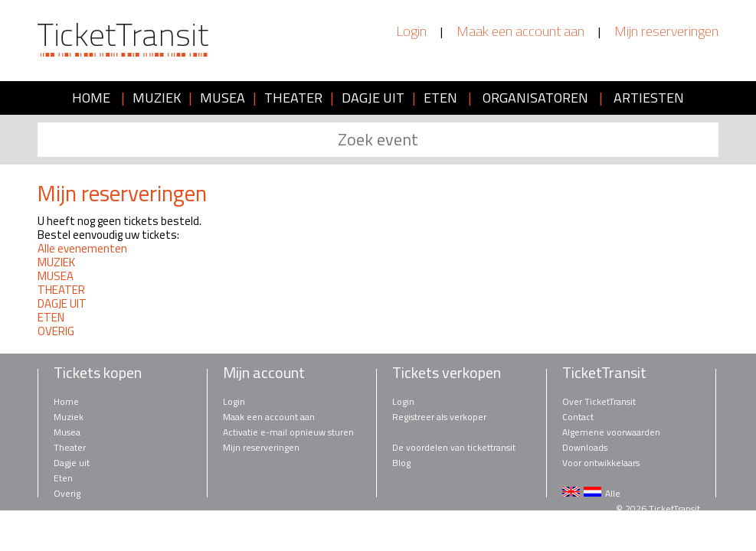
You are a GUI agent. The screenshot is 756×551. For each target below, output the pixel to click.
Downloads (585, 447)
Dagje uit (72, 463)
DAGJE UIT (373, 98)
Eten (63, 478)
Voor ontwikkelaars (601, 463)
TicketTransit (604, 373)
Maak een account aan (520, 31)
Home (66, 401)
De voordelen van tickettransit (454, 447)
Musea (67, 432)
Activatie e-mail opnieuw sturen (288, 432)
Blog (401, 463)
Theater (70, 447)
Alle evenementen (82, 248)
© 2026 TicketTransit (658, 509)
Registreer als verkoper (439, 417)
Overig (67, 493)
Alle (613, 493)
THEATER (293, 98)
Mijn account (264, 373)
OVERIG (56, 331)
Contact (578, 417)
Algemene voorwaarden (611, 432)
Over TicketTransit (599, 401)
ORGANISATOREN (535, 98)
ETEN (440, 98)
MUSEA (223, 98)
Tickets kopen (98, 373)
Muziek (69, 417)
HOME (91, 98)
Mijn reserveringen (666, 31)
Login (411, 31)
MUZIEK (157, 98)
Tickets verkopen (447, 373)
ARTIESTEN (649, 98)
